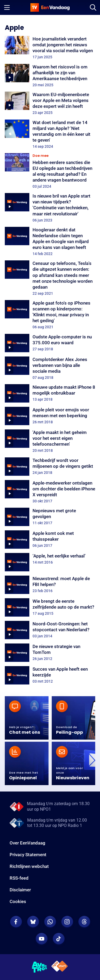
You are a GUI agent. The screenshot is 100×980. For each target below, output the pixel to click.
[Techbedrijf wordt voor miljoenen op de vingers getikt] (50, 467)
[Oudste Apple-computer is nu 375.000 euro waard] (50, 343)
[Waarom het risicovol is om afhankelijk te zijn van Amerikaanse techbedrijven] (50, 76)
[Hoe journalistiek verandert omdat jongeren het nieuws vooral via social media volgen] (50, 48)
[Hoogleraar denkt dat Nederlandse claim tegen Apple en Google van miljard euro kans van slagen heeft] (50, 242)
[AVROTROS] (40, 967)
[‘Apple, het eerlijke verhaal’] (50, 562)
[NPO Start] (60, 967)
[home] (50, 7)
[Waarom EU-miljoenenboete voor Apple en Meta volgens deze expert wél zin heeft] (50, 103)
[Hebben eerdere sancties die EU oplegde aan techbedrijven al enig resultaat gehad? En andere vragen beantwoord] (50, 171)
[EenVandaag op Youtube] (42, 939)
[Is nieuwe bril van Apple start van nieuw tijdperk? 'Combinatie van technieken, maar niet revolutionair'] (50, 208)
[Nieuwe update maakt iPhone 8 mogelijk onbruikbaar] (50, 393)
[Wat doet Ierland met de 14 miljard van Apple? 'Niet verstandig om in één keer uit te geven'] (50, 134)
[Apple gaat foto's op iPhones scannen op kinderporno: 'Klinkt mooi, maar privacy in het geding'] (50, 315)
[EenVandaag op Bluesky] (33, 922)
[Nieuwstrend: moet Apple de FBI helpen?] (50, 585)
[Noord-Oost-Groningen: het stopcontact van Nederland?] (50, 630)
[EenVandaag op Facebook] (16, 922)
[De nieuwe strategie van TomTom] (50, 653)
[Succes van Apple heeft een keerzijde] (50, 675)
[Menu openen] (7, 7)
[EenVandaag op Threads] (84, 922)
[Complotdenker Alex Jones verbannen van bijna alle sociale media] (50, 368)
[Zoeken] (93, 7)
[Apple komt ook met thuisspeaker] (50, 540)
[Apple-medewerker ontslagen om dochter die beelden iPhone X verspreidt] (50, 492)
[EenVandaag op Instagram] (67, 922)
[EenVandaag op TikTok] (59, 939)
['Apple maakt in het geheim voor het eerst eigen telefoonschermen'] (50, 441)
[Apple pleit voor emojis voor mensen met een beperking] (50, 416)
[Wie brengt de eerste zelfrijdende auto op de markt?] (50, 607)
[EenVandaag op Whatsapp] (50, 922)
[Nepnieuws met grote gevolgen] (50, 517)
